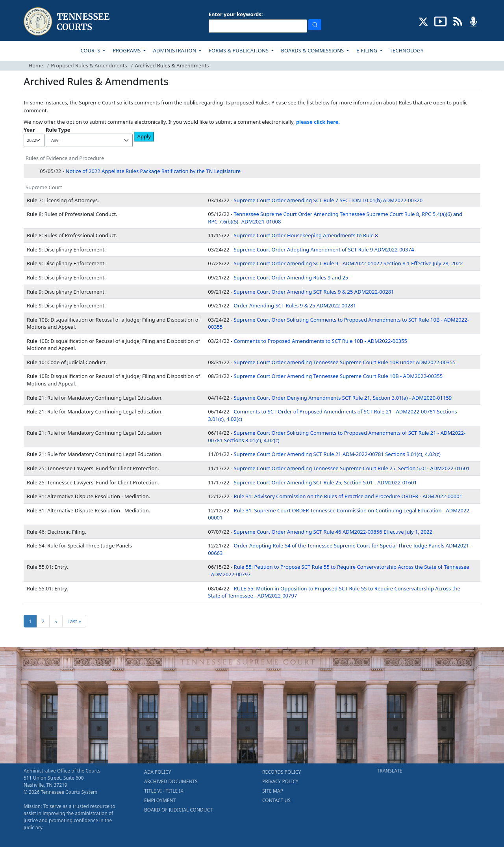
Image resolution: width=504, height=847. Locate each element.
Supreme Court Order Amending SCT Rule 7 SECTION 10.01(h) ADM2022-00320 (328, 200)
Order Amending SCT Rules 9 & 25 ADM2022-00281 (295, 305)
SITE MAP (273, 791)
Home (36, 65)
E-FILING (368, 50)
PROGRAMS (127, 50)
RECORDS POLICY (282, 772)
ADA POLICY (157, 772)
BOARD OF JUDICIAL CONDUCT (178, 810)
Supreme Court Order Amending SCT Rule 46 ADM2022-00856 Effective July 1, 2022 (333, 532)
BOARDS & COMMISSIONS (313, 50)
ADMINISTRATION (175, 50)
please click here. (318, 122)
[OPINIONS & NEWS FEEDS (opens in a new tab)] (458, 21)
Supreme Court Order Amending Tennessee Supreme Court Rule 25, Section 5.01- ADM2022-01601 (352, 468)
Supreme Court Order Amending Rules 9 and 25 (291, 277)
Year (29, 130)
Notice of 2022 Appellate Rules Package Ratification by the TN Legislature (153, 171)
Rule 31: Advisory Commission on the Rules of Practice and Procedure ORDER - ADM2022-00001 (348, 496)
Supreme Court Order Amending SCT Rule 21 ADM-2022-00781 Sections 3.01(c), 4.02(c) (337, 454)
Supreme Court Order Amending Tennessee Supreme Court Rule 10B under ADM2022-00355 (345, 362)
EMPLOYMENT (160, 800)
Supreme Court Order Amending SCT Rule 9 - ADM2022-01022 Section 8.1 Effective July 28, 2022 (348, 263)
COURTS (91, 50)
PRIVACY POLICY (280, 781)
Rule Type (58, 130)
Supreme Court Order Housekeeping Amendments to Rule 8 (306, 235)
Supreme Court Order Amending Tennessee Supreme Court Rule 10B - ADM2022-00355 (338, 376)
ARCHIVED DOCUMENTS (171, 781)
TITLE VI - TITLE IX (164, 791)
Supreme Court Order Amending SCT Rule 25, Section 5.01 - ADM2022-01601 (325, 482)
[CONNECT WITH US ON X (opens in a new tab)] (423, 21)
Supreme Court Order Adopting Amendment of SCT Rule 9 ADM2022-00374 (324, 249)
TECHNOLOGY (407, 50)
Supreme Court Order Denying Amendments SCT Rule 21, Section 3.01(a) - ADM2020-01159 (343, 398)
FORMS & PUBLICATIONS (239, 50)
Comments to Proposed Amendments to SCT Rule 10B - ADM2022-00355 (321, 341)
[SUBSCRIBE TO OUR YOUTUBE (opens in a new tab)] (441, 21)
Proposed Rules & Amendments (89, 65)
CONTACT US (276, 800)
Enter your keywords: (236, 14)
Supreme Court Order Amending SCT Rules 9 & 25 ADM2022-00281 (314, 292)
